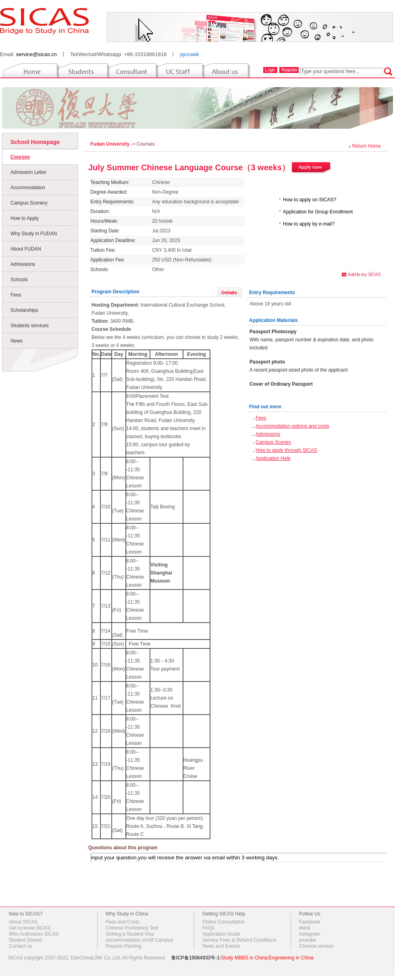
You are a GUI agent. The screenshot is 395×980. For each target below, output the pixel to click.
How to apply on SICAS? (310, 200)
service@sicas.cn (36, 54)
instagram (310, 934)
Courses (20, 157)
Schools (19, 280)
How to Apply (25, 218)
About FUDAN (26, 249)
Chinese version (316, 946)
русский (189, 54)
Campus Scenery (29, 203)
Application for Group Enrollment (318, 212)
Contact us (20, 946)
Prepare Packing (124, 946)
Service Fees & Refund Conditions (239, 940)
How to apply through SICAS (286, 450)
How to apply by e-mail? (309, 224)
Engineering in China (291, 958)
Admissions (23, 264)
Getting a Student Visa (130, 934)
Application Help (273, 458)
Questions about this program (123, 848)
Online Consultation (223, 922)
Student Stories (25, 940)
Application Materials (273, 320)
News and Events (221, 946)
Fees (16, 295)
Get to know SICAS (30, 928)
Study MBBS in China (244, 958)
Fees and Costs (123, 922)
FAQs (208, 928)
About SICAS (23, 922)
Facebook (310, 922)
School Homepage (35, 142)
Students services (30, 326)
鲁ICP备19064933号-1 (195, 958)
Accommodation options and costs (292, 426)
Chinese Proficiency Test (132, 928)
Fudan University (111, 144)
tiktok (305, 928)
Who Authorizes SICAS (34, 934)
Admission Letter (28, 172)
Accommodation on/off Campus (139, 940)
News (17, 341)
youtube (308, 940)
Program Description (115, 292)
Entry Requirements (272, 293)
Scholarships (24, 310)
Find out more (265, 407)
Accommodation (28, 188)
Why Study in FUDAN (34, 234)
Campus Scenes (273, 442)
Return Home (367, 146)
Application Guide (221, 934)
